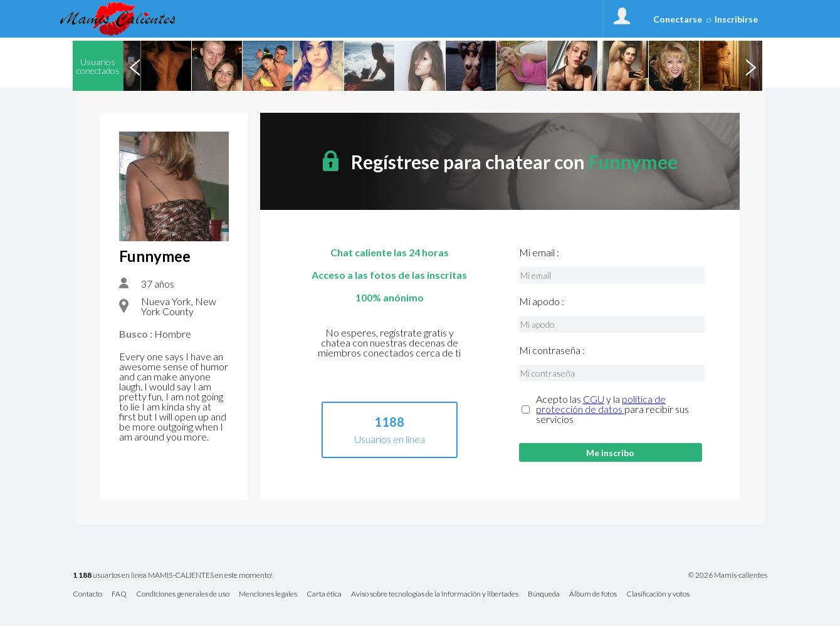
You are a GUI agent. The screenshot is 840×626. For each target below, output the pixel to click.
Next (750, 66)
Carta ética (324, 594)
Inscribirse (736, 19)
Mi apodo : (542, 301)
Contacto (87, 594)
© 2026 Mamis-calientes (728, 575)
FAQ (119, 594)
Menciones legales (268, 594)
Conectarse (678, 19)
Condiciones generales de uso (183, 594)
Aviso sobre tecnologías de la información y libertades (435, 594)
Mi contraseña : (552, 350)
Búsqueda (544, 594)
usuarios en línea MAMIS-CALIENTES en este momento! (173, 576)
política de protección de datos (601, 404)
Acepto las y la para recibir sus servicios (612, 409)
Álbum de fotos (593, 594)
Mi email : (539, 253)
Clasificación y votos (658, 594)
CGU (594, 399)
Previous (135, 66)
